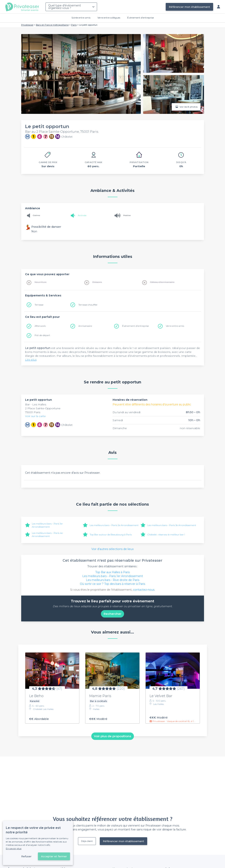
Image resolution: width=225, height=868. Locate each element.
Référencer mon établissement (189, 7)
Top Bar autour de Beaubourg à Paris (111, 535)
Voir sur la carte (35, 416)
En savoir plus (14, 848)
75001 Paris (33, 412)
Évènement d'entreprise (141, 18)
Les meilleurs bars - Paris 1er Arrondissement (47, 525)
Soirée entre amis (81, 18)
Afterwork (40, 326)
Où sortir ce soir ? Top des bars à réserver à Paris (112, 584)
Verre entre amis (175, 326)
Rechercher (112, 614)
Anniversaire (85, 326)
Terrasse (39, 305)
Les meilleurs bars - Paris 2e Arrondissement (114, 525)
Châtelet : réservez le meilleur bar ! (166, 535)
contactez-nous (144, 590)
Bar (28, 404)
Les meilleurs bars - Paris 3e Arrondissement (172, 525)
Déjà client (87, 841)
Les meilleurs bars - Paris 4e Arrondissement (47, 535)
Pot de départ (42, 335)
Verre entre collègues (109, 18)
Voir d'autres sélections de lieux (112, 549)
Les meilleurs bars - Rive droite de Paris (113, 580)
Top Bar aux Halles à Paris (112, 572)
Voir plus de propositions (112, 736)
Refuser (26, 856)
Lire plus (31, 360)
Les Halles (39, 404)
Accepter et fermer (54, 856)
